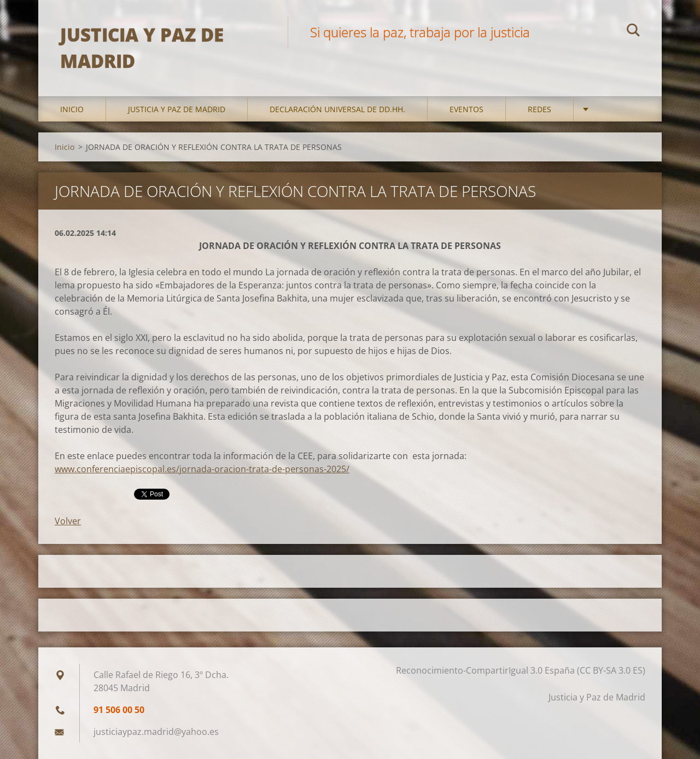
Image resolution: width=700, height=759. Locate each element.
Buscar (633, 32)
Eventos (466, 109)
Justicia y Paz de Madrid (177, 109)
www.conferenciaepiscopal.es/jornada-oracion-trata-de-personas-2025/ (202, 469)
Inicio (72, 109)
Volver (68, 521)
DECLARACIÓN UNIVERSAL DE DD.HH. (337, 109)
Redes (539, 109)
